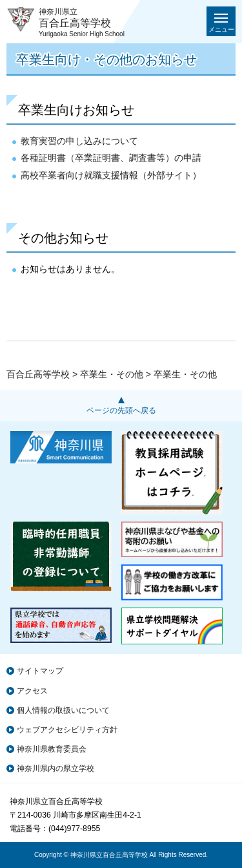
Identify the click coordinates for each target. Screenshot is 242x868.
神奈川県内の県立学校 (55, 768)
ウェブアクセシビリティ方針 (67, 730)
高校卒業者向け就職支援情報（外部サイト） (111, 175)
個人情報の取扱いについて (63, 710)
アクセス (32, 691)
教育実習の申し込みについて (79, 141)
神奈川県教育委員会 (52, 749)
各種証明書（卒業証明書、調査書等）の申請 (111, 158)
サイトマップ (40, 671)
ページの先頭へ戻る (121, 410)
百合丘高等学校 (38, 374)
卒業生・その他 (112, 374)
